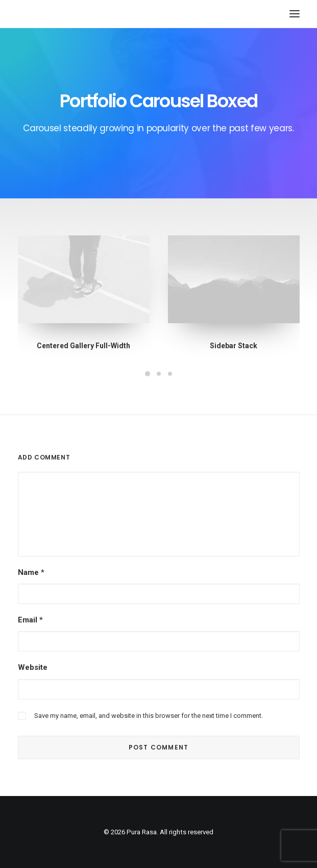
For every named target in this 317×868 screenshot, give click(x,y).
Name (31, 572)
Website (33, 667)
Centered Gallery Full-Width (83, 346)
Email (30, 620)
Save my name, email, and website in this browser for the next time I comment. (149, 716)
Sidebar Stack (233, 346)
